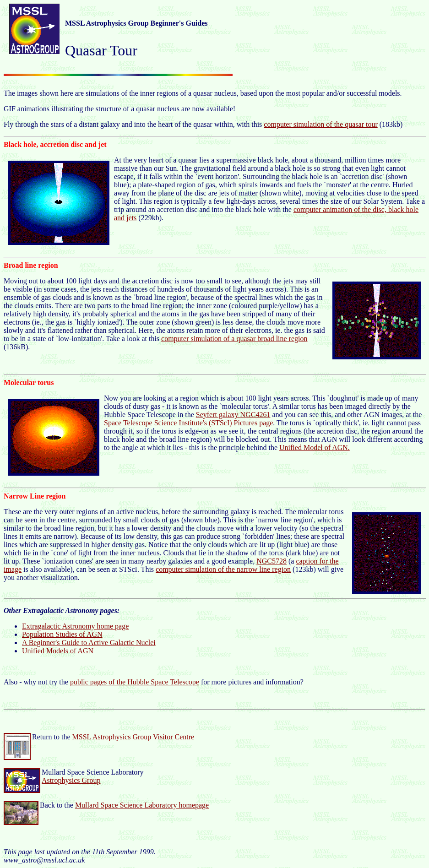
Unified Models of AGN (58, 651)
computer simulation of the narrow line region (223, 569)
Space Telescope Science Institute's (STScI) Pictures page (188, 423)
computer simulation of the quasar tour (320, 124)
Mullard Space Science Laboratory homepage (142, 805)
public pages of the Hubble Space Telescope (135, 682)
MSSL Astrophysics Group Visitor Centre (133, 737)
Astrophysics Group (71, 780)
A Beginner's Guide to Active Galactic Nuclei (89, 643)
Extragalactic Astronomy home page (75, 626)
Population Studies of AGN (62, 634)
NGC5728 (272, 561)
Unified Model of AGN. (315, 448)
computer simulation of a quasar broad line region (234, 339)
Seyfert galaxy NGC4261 (233, 415)
